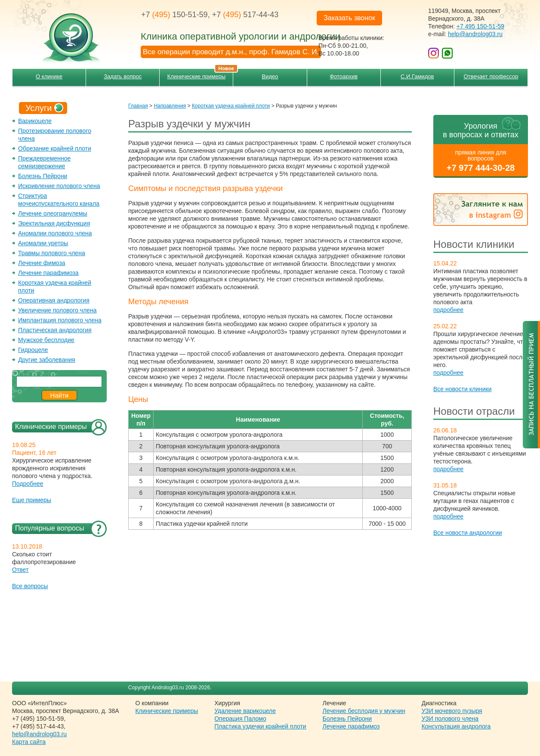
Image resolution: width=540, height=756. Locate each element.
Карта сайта (29, 742)
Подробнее (28, 484)
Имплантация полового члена (60, 320)
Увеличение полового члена (57, 310)
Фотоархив (344, 76)
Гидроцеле (33, 350)
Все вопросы (30, 586)
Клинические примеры (200, 74)
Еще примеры (32, 500)
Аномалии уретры (43, 243)
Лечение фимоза (42, 263)
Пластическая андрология (55, 330)
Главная (138, 106)
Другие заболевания (47, 360)
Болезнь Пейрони (43, 176)
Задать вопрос (123, 76)
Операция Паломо (240, 719)
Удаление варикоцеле (245, 711)
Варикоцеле (35, 121)
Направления (170, 106)
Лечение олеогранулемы (53, 213)
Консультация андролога (456, 726)
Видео (270, 76)
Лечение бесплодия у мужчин (364, 711)
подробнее (448, 310)
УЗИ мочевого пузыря (452, 711)
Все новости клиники (463, 389)
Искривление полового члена (59, 186)
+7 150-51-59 (174, 15)
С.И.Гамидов (417, 76)
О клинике (49, 76)
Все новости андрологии (468, 533)
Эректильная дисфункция (54, 223)
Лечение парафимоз (351, 726)
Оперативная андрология (54, 300)
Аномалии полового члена (55, 233)
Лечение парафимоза (48, 273)
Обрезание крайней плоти (55, 148)
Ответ (20, 570)
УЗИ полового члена (450, 719)
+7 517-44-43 (245, 15)
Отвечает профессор (491, 76)
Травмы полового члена (52, 253)
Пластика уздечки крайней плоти (260, 726)
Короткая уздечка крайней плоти (231, 106)
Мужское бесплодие (46, 340)
